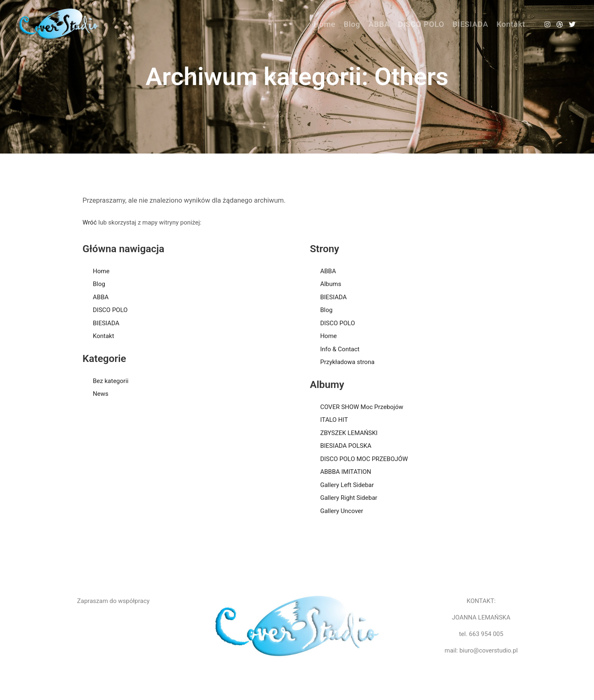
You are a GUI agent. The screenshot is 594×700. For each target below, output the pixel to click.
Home (101, 271)
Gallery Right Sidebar (349, 498)
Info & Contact (340, 349)
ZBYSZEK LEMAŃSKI (349, 433)
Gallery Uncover (342, 511)
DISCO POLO (110, 310)
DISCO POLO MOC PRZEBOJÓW (364, 459)
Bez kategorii (111, 381)
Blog (99, 284)
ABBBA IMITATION (346, 472)
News (101, 394)
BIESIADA (106, 323)
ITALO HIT (334, 420)
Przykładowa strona (347, 362)
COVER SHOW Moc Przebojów (362, 407)
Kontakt (104, 336)
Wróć (90, 222)
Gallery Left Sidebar (347, 485)
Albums (331, 284)
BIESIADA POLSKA (346, 446)
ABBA (101, 297)
